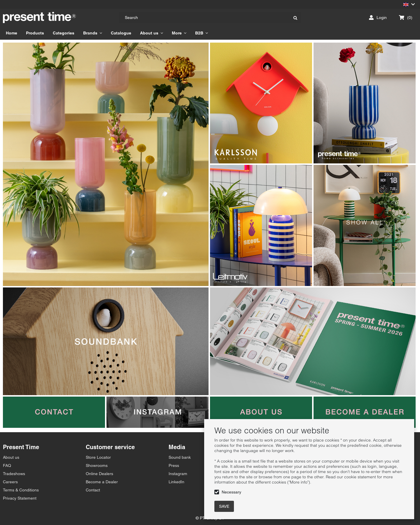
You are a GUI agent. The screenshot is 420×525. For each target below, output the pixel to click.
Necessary (231, 492)
